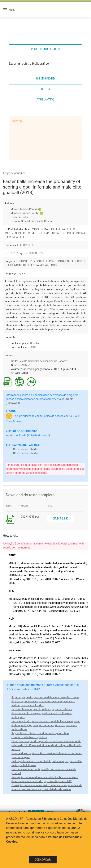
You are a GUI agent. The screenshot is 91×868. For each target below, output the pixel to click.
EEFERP (22, 245)
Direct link (60, 519)
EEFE (31, 245)
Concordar (43, 860)
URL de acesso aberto (24, 449)
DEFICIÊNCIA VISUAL (36, 265)
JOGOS (54, 265)
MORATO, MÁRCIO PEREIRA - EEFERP (54, 229)
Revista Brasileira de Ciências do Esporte (43, 361)
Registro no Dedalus (45, 49)
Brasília (34, 343)
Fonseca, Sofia (19, 217)
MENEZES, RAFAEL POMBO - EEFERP (27, 233)
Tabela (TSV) (45, 100)
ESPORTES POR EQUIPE (31, 261)
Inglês (21, 273)
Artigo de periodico (14, 173)
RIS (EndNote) (46, 79)
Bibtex (45, 89)
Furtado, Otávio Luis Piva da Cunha (31, 221)
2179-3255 (24, 365)
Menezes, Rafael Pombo (25, 213)
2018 (33, 347)
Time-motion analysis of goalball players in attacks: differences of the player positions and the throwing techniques (42, 713)
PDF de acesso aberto (25, 453)
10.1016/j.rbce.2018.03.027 (27, 253)
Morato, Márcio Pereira (24, 209)
